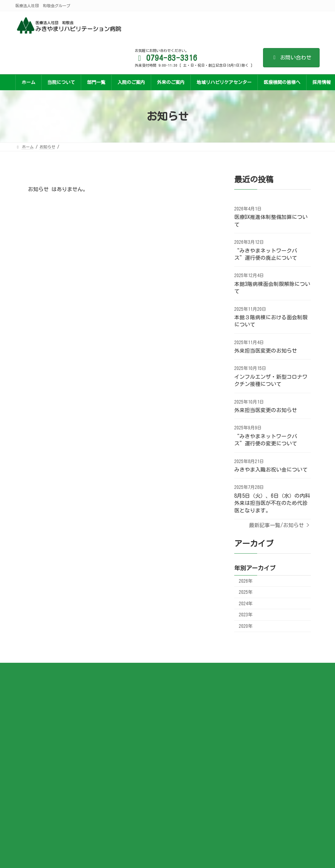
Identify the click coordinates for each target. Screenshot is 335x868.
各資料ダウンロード (194, 694)
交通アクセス (188, 704)
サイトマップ (188, 723)
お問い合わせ (291, 58)
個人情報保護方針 (192, 713)
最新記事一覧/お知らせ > (279, 525)
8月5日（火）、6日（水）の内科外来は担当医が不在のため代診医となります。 (272, 503)
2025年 (246, 592)
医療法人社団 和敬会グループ (55, 835)
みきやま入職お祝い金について (271, 470)
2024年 (246, 604)
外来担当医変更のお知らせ (266, 351)
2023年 (246, 615)
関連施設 (184, 733)
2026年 (246, 581)
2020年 (246, 626)
